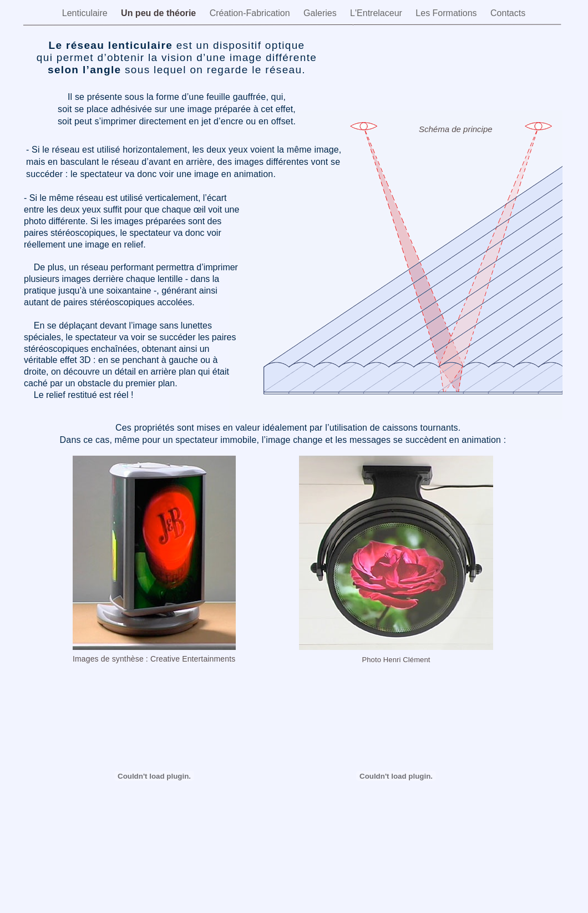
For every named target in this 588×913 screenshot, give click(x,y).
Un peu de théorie (160, 13)
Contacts (508, 13)
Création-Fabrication (251, 13)
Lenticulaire (86, 13)
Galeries (321, 13)
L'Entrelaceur (377, 13)
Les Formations (447, 13)
